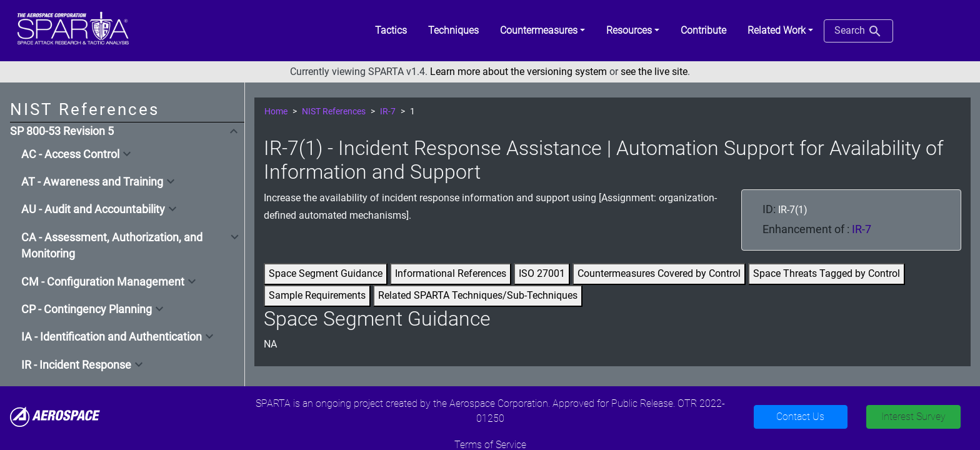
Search (858, 31)
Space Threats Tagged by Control (827, 273)
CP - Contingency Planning (87, 309)
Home (276, 112)
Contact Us (800, 417)
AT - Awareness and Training (92, 182)
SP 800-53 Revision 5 (62, 131)
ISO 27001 (542, 273)
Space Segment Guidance (326, 273)
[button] (542, 31)
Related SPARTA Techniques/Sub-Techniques (478, 295)
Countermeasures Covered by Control (659, 273)
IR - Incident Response (76, 365)
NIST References (334, 112)
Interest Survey (913, 417)
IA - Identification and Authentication (112, 337)
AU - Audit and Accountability (93, 209)
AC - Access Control (70, 154)
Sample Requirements (317, 295)
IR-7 (388, 112)
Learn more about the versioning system (518, 72)
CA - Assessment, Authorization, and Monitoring (112, 246)
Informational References (451, 273)
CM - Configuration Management (103, 282)
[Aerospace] (55, 416)
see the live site (654, 72)
